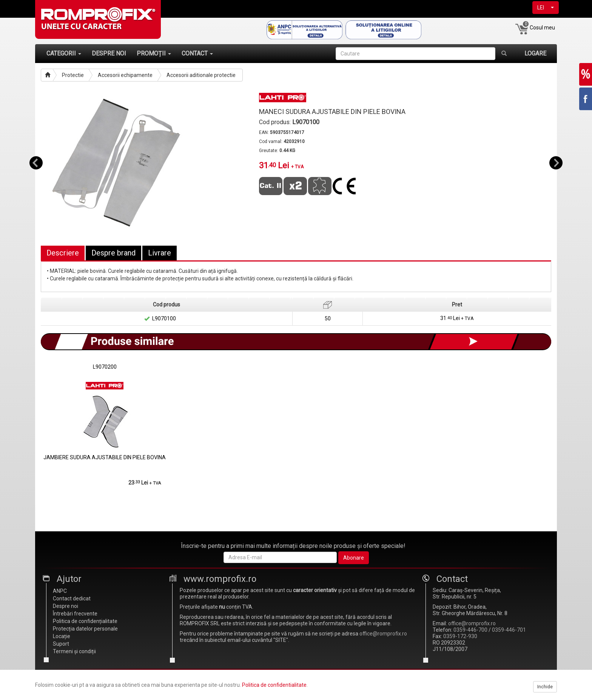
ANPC (60, 591)
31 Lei (457, 318)
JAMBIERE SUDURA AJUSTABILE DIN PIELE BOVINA (105, 457)
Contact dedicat (72, 598)
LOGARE (535, 53)
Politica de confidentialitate (274, 685)
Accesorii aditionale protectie (201, 75)
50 (328, 318)
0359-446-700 (470, 630)
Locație (62, 636)
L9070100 (164, 318)
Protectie (73, 75)
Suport (61, 644)
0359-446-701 (509, 630)
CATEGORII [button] (64, 53)
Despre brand (113, 253)
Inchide (545, 687)
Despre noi (66, 606)
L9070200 (105, 367)
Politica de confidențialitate (85, 621)
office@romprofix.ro (383, 634)
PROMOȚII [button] (154, 53)
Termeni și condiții (74, 651)
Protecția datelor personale (85, 629)
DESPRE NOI (109, 53)
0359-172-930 (460, 636)
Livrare (160, 253)
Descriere (63, 253)
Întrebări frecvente (75, 614)
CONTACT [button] (197, 53)
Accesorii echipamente (125, 75)
